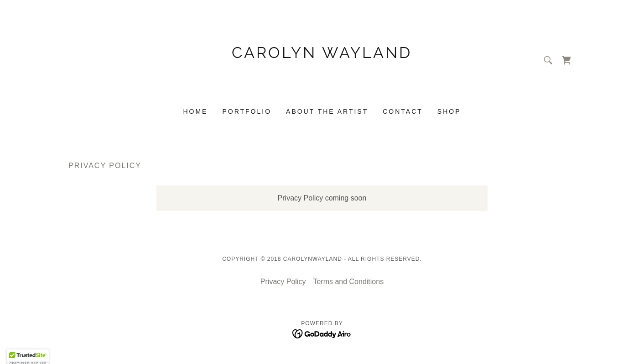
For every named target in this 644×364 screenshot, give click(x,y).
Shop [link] (449, 111)
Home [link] (195, 111)
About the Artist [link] (327, 111)
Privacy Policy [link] (283, 282)
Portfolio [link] (247, 111)
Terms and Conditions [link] (348, 282)
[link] (322, 87)
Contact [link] (403, 111)
